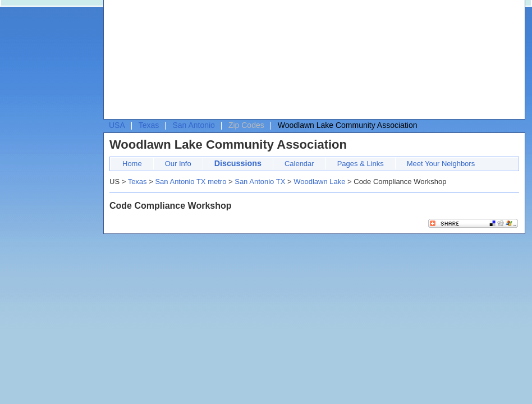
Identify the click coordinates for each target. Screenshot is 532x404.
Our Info (178, 164)
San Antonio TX (260, 182)
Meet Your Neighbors (441, 164)
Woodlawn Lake (319, 182)
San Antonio (194, 125)
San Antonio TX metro (191, 182)
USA (117, 125)
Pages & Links (361, 164)
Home (132, 164)
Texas (149, 125)
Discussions (238, 163)
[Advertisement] (168, 62)
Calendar (299, 164)
